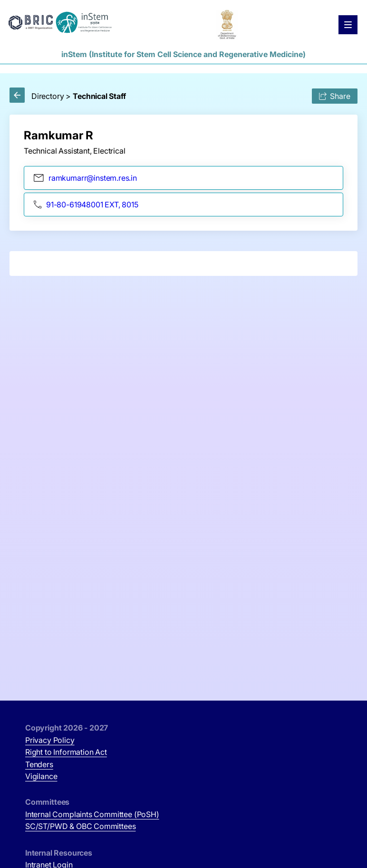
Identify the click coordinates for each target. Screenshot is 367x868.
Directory (48, 96)
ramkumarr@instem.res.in (85, 178)
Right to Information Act (66, 752)
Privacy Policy (50, 740)
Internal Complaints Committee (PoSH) (92, 814)
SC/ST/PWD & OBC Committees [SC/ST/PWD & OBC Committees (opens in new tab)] (80, 826)
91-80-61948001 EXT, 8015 (86, 205)
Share (335, 96)
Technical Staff (99, 96)
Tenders (39, 764)
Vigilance (41, 776)
